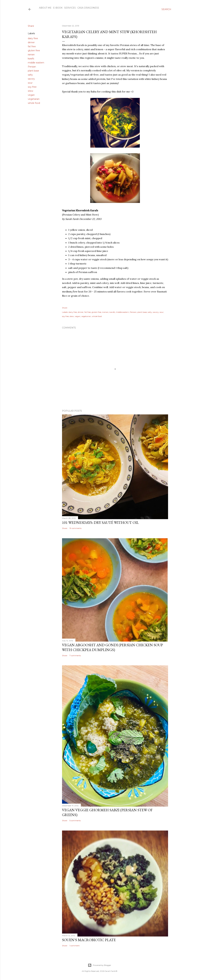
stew (30, 91)
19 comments (75, 528)
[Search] (166, 9)
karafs (31, 59)
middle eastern (36, 63)
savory (31, 79)
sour (30, 83)
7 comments (75, 655)
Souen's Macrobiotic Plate (89, 940)
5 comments (75, 820)
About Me (45, 8)
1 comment (75, 946)
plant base (33, 71)
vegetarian (34, 99)
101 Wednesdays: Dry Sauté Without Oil (100, 522)
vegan (31, 95)
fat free (32, 46)
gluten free (34, 50)
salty (30, 75)
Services (70, 8)
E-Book (58, 8)
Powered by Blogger (99, 965)
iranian (31, 55)
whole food (34, 103)
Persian (32, 67)
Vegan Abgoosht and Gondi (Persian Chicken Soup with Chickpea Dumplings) (112, 647)
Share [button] (31, 26)
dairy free (33, 38)
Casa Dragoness (88, 8)
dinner (31, 42)
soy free (32, 87)
